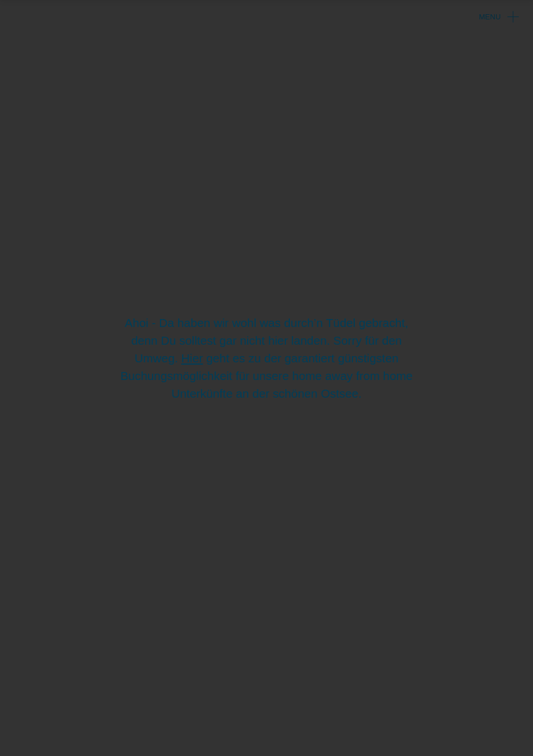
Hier (192, 358)
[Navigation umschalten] (510, 14)
